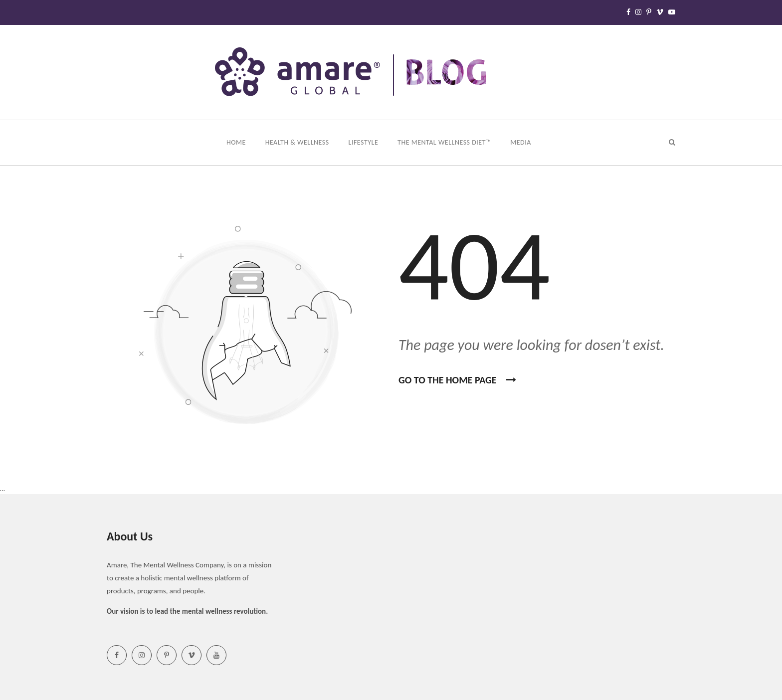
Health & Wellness (298, 142)
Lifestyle (364, 142)
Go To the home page (457, 380)
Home (237, 142)
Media (521, 142)
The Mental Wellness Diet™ (445, 142)
